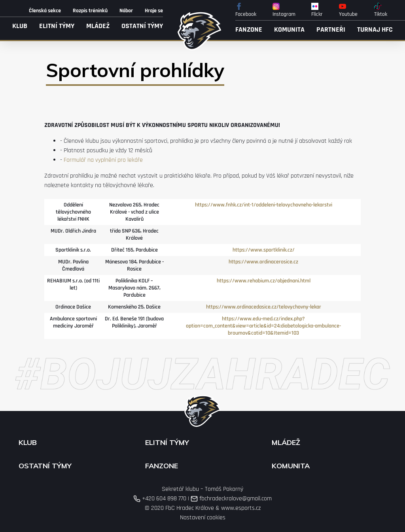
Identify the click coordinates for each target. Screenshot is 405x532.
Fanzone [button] (249, 29)
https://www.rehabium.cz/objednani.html (264, 281)
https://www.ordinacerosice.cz (263, 262)
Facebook (246, 10)
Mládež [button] (98, 26)
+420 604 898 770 (160, 499)
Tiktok (381, 10)
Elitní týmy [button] (57, 26)
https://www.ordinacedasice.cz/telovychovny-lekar (264, 307)
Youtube (348, 10)
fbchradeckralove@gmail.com (231, 499)
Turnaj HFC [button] (375, 29)
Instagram (284, 10)
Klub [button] (20, 26)
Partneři (331, 29)
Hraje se (154, 11)
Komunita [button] (289, 29)
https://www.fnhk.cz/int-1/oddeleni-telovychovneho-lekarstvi (264, 205)
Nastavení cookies (203, 518)
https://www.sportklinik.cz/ (264, 250)
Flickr (317, 10)
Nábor (126, 11)
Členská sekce (45, 11)
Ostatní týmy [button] (142, 26)
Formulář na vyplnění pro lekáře (103, 160)
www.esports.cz (241, 508)
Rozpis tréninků (90, 11)
